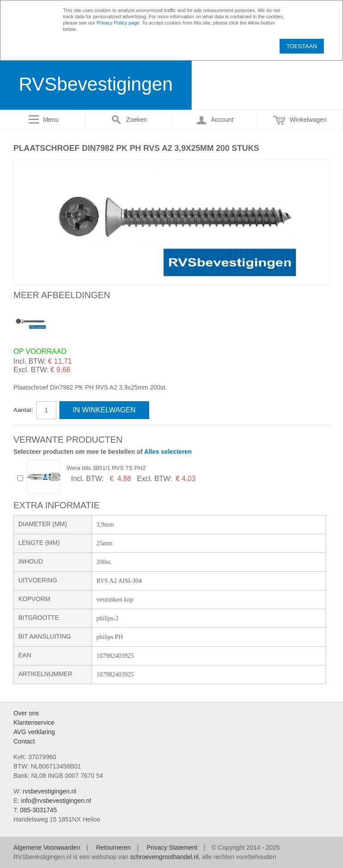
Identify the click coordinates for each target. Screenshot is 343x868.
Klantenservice (34, 723)
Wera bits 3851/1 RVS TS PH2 (106, 468)
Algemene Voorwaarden (47, 847)
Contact (24, 741)
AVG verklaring (34, 732)
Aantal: (23, 410)
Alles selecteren (168, 452)
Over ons (26, 713)
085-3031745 (39, 810)
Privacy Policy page (118, 23)
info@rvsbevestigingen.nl (56, 801)
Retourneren (113, 847)
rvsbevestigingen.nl (50, 791)
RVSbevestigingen (96, 84)
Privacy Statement (172, 847)
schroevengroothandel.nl (164, 857)
